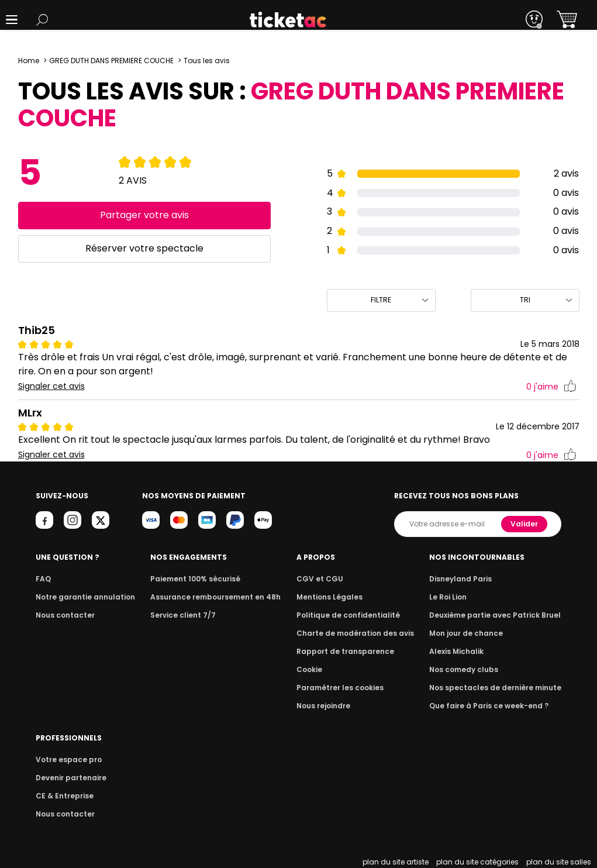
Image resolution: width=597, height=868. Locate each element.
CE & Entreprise (63, 796)
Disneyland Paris (467, 579)
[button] (12, 20)
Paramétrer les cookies (343, 688)
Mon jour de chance (472, 633)
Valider (525, 524)
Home (29, 61)
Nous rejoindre (328, 706)
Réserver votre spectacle (144, 248)
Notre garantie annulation (82, 597)
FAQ (43, 579)
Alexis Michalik (463, 651)
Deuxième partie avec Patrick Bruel (499, 615)
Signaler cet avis (52, 386)
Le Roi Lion (455, 597)
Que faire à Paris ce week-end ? (493, 706)
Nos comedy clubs (470, 669)
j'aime (551, 387)
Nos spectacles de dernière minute (499, 688)
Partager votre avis (144, 215)
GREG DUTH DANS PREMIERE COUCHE (111, 61)
